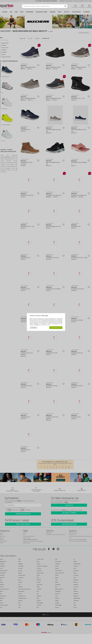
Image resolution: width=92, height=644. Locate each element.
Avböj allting (34, 328)
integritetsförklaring (45, 325)
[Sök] (65, 6)
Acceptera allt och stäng (56, 328)
